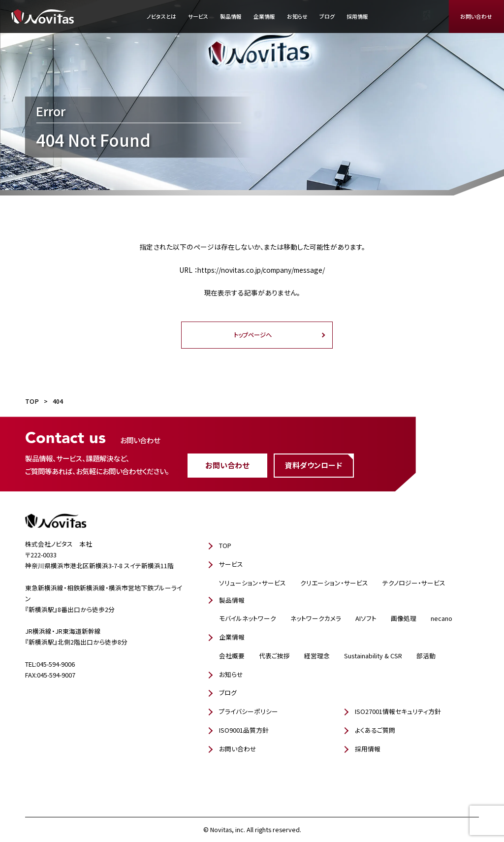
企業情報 (264, 16)
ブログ (327, 16)
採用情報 (357, 16)
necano (441, 618)
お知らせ (297, 16)
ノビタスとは (161, 16)
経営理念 (317, 656)
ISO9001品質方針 (244, 730)
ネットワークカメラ (316, 618)
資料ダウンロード (314, 465)
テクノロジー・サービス (414, 583)
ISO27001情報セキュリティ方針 (398, 711)
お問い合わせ (476, 16)
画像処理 (404, 618)
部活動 (426, 656)
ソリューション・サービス (252, 583)
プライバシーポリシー (249, 711)
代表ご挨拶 (274, 656)
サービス (198, 16)
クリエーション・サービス (334, 583)
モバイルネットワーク (248, 618)
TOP (225, 545)
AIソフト (366, 618)
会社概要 (232, 656)
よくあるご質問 (375, 730)
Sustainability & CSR (373, 656)
